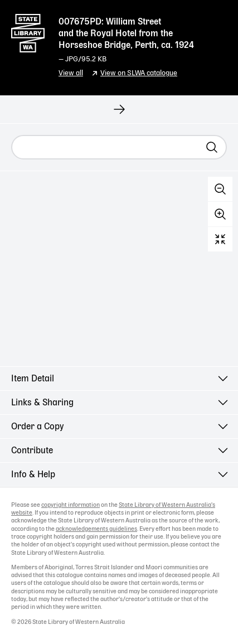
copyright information (71, 505)
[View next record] (119, 109)
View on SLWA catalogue (139, 73)
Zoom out (220, 189)
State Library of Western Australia (28, 31)
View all (71, 73)
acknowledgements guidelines (96, 529)
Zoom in (220, 214)
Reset (220, 239)
